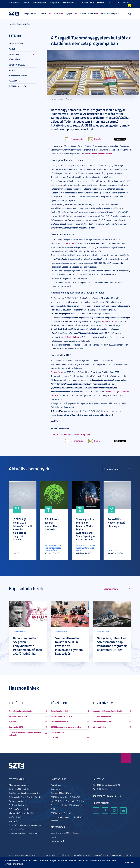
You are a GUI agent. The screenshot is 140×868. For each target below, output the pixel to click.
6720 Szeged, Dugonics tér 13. (109, 785)
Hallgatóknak (55, 3)
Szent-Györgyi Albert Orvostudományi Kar (25, 825)
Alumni (85, 3)
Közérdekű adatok (101, 855)
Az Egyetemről (30, 13)
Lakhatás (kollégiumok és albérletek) (107, 711)
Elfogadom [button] (130, 862)
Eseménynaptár (112, 469)
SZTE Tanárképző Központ (19, 829)
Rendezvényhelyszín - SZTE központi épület (68, 805)
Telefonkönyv (99, 3)
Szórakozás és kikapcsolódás (104, 722)
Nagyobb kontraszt (130, 5)
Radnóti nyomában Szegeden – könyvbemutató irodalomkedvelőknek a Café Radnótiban (27, 646)
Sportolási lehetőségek (102, 716)
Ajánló (12, 49)
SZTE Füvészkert (57, 732)
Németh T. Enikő (70, 243)
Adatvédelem (114, 3)
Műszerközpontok (88, 13)
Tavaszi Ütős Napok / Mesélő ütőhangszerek (116, 522)
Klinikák (54, 837)
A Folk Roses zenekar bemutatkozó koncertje (52, 524)
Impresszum (116, 855)
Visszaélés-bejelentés (81, 855)
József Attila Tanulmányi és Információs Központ (69, 801)
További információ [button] (14, 864)
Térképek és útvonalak (105, 796)
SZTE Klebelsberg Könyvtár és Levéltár (66, 727)
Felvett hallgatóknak (40, 3)
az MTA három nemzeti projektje (99, 154)
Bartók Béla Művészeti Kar (19, 789)
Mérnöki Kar (14, 821)
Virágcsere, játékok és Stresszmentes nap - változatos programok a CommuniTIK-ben (112, 644)
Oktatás (45, 13)
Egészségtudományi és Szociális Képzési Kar (26, 797)
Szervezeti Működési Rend (61, 793)
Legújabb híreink (19, 632)
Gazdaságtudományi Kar (18, 805)
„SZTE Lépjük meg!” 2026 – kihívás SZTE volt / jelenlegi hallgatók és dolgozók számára (22, 529)
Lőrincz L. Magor (112, 392)
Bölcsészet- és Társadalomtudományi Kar (25, 793)
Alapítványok (56, 785)
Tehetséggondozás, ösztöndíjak (21, 711)
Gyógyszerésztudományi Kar (20, 809)
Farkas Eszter (57, 372)
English (126, 3)
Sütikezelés (50, 855)
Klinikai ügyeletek (58, 841)
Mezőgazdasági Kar (16, 817)
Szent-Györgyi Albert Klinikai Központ (65, 833)
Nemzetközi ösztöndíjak (18, 716)
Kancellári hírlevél (18, 75)
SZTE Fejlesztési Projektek (61, 813)
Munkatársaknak (69, 3)
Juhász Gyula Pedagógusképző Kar (22, 813)
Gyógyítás (70, 13)
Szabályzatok (56, 789)
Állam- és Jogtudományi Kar (19, 785)
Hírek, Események (109, 13)
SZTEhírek (26, 24)
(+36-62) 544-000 (104, 789)
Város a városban (100, 727)
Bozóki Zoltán (73, 337)
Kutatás (57, 13)
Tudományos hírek (17, 86)
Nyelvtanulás (14, 722)
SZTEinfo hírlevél (17, 65)
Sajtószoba (14, 54)
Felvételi (26, 3)
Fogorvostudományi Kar (18, 801)
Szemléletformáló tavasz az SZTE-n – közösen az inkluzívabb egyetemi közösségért (69, 646)
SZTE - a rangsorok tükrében (62, 716)
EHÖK (53, 809)
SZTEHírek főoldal (17, 44)
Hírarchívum (15, 59)
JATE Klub (55, 738)
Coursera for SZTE (16, 727)
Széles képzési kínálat (59, 711)
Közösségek (14, 81)
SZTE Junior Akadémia (59, 722)
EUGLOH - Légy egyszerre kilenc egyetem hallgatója (25, 734)
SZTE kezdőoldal (14, 3)
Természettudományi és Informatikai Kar (24, 833)
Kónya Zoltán (108, 321)
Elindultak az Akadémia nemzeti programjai (71, 434)
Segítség (128, 855)
